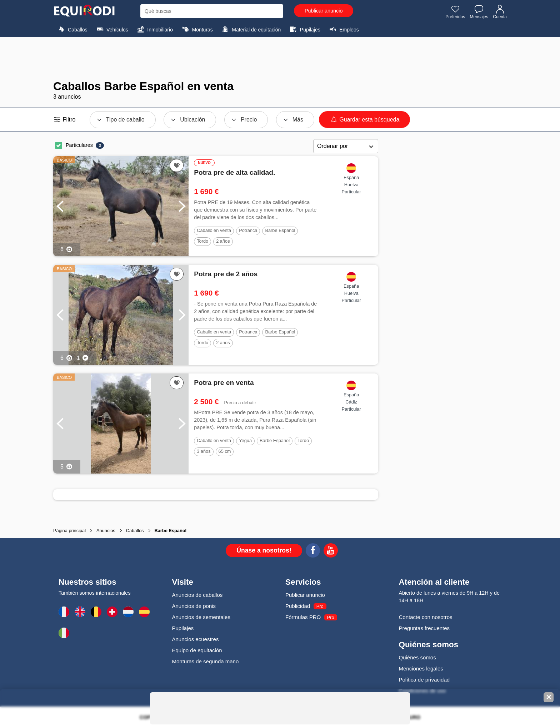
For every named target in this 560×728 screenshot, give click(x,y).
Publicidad (298, 606)
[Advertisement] (280, 58)
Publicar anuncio (324, 11)
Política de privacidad (424, 680)
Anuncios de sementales (201, 617)
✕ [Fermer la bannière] (549, 697)
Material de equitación (250, 29)
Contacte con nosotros (426, 617)
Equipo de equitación (197, 650)
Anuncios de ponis (194, 606)
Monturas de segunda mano (206, 661)
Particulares (79, 145)
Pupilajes (304, 29)
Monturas (196, 29)
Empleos (343, 29)
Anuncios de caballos (197, 595)
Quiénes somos (417, 657)
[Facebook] (313, 551)
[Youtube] (331, 551)
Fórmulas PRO (303, 617)
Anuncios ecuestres (196, 639)
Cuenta (500, 12)
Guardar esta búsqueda (364, 120)
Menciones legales (421, 668)
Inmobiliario (154, 29)
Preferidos (456, 12)
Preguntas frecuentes (424, 628)
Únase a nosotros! (264, 550)
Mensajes (479, 12)
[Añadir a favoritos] (177, 165)
